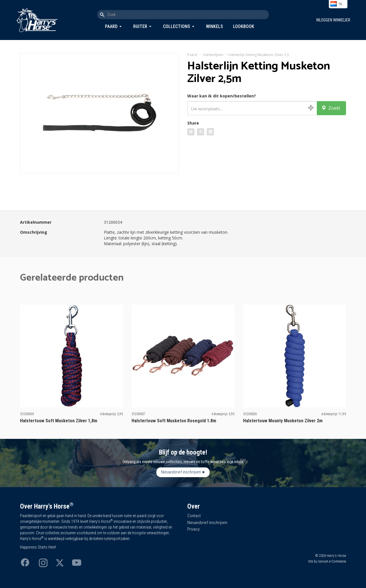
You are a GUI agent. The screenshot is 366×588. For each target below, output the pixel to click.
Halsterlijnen (213, 55)
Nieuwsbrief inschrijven (181, 472)
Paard (111, 26)
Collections (177, 26)
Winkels (214, 26)
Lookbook (244, 26)
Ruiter (140, 26)
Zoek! (331, 108)
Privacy (193, 529)
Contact (194, 516)
